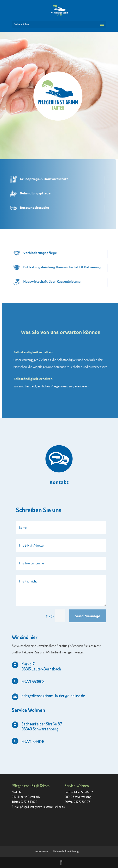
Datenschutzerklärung (66, 851)
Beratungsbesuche (25, 207)
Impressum (41, 851)
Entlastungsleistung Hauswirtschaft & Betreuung (72, 267)
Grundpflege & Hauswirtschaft (34, 179)
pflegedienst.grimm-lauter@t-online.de (42, 807)
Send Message (88, 616)
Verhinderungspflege (50, 253)
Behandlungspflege (25, 193)
